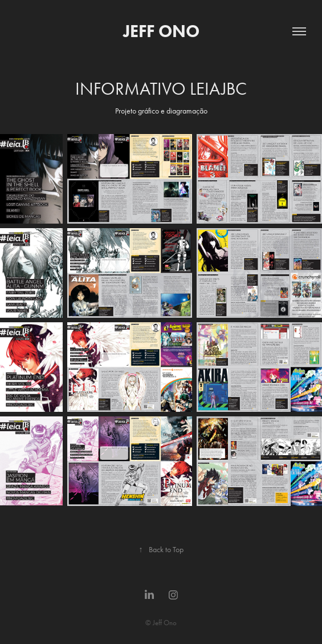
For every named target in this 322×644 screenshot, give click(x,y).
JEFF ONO (161, 31)
